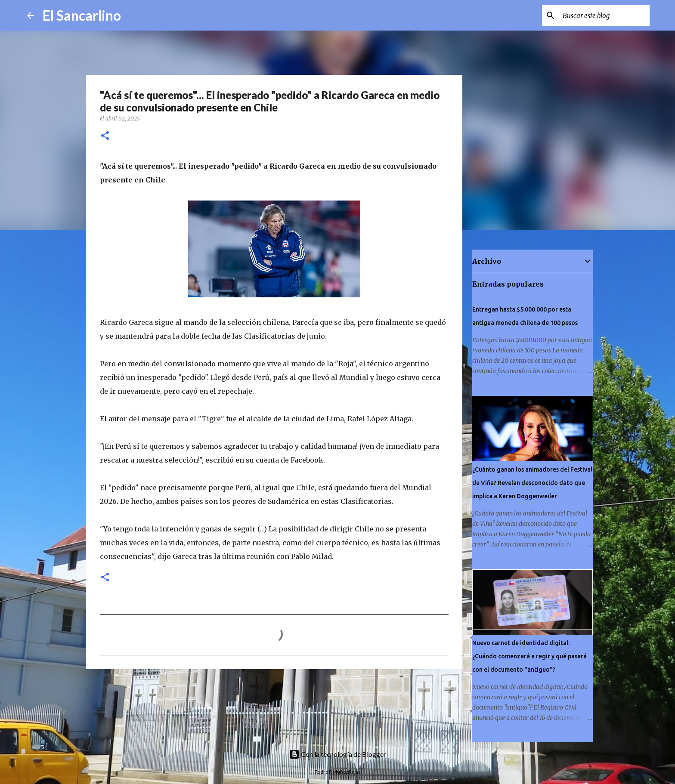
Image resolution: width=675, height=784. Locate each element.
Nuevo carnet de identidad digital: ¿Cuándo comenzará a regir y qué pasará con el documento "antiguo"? (529, 656)
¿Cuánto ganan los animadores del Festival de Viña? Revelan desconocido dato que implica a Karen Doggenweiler (532, 483)
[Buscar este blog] (604, 15)
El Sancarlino (82, 15)
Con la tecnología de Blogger (338, 754)
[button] (105, 136)
